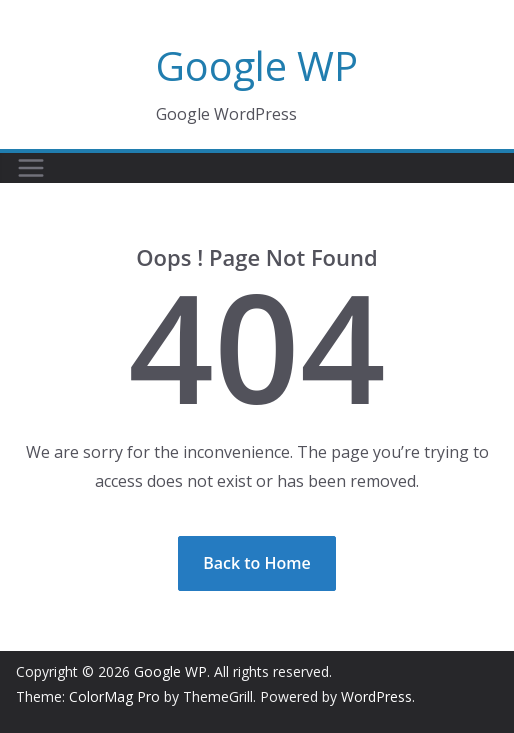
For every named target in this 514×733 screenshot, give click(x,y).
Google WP (257, 65)
